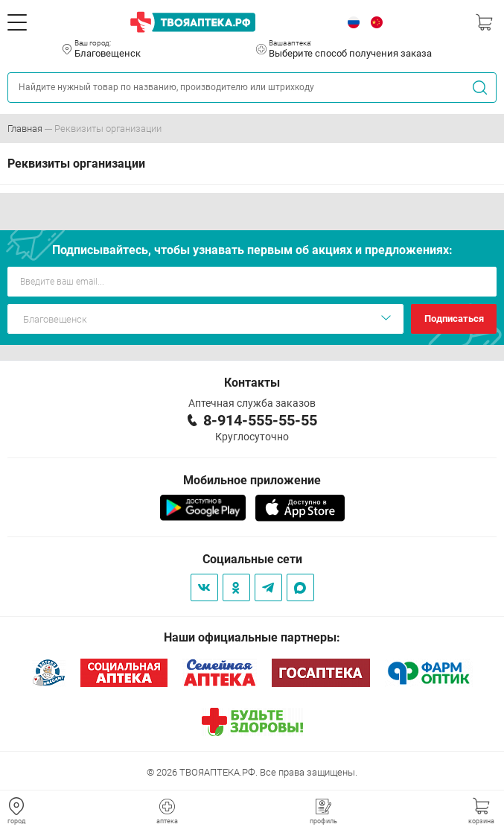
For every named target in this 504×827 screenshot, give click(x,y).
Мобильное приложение (252, 480)
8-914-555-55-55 (260, 420)
